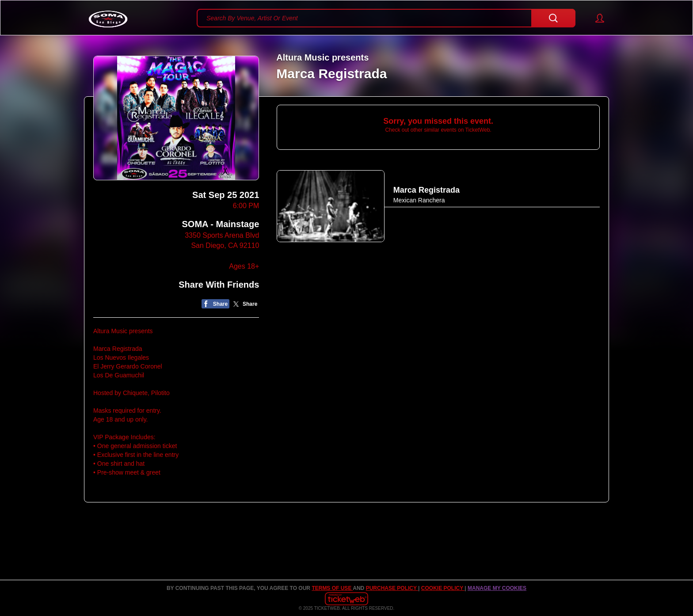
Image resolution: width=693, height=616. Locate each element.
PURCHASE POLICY (392, 588)
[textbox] (386, 18)
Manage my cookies (497, 588)
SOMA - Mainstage (220, 224)
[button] (596, 18)
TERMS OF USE (332, 588)
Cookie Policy (443, 588)
